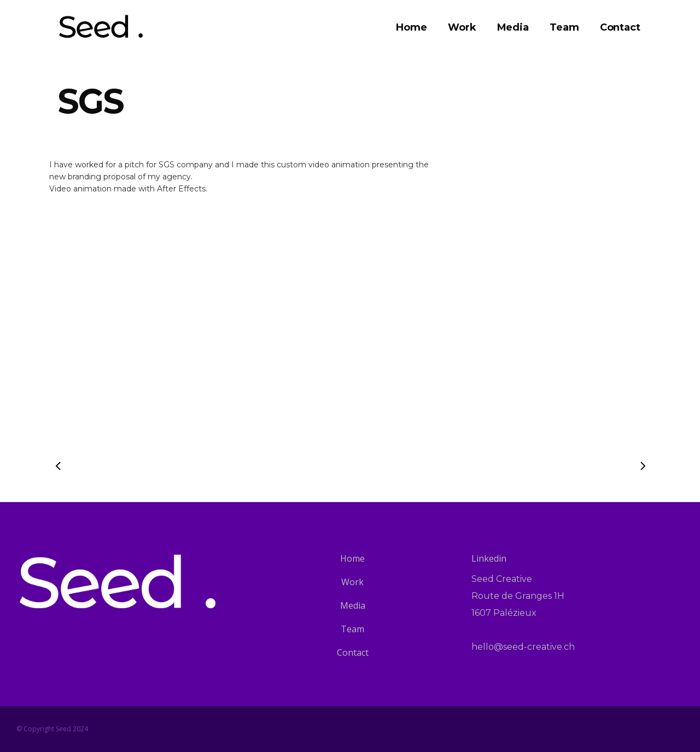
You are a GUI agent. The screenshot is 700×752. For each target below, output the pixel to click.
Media (353, 605)
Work (352, 582)
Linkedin (489, 558)
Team (352, 629)
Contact (353, 652)
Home (352, 558)
